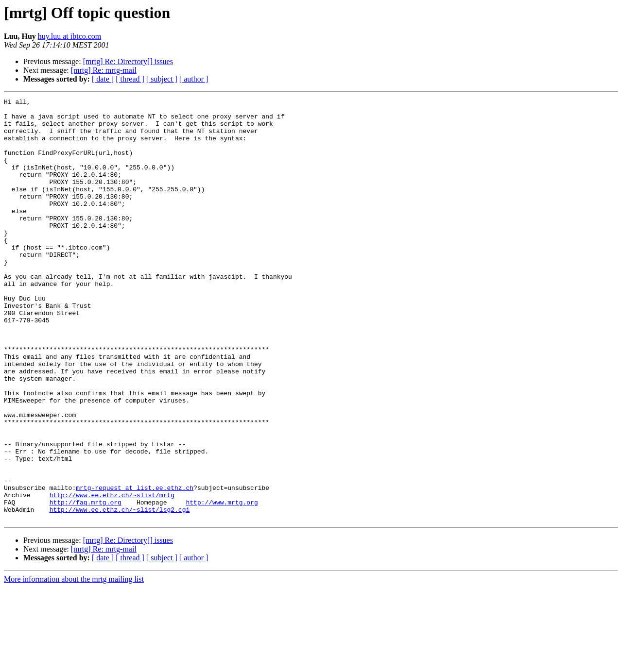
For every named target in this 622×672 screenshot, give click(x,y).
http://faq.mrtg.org (86, 584)
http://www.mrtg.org (222, 584)
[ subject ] (162, 79)
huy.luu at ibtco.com (70, 36)
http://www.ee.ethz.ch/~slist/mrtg (112, 575)
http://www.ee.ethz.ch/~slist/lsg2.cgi (120, 592)
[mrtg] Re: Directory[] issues (128, 61)
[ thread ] (130, 79)
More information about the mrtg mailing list (74, 664)
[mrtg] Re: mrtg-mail (104, 70)
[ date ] (103, 79)
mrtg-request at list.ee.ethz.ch (135, 566)
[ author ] (194, 79)
